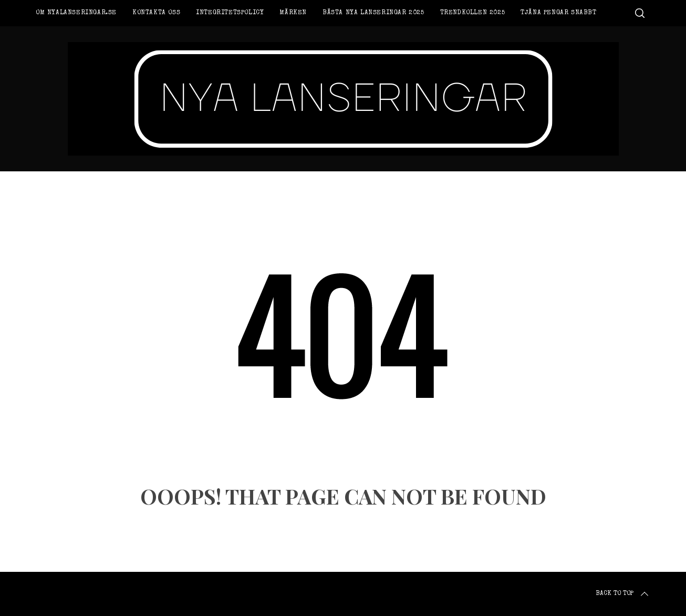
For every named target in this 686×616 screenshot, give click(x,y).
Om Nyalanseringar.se (76, 13)
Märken (293, 13)
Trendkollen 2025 (473, 13)
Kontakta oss (156, 13)
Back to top (623, 594)
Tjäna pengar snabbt (558, 13)
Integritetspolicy (230, 13)
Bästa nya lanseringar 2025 (373, 13)
